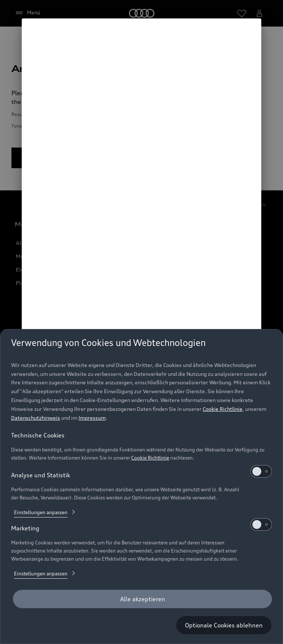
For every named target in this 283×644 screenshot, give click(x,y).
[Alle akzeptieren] (142, 599)
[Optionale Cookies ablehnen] (224, 625)
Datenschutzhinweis (36, 418)
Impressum (92, 418)
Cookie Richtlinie (223, 409)
